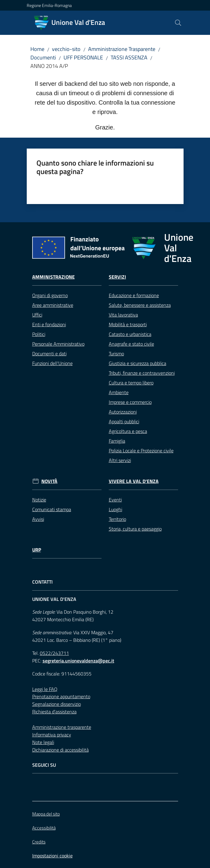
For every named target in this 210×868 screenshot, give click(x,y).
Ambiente (119, 392)
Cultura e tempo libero (131, 383)
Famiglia (117, 441)
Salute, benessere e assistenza (140, 305)
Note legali (43, 742)
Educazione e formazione (134, 295)
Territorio (117, 519)
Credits (39, 842)
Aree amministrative (53, 305)
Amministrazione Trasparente (122, 49)
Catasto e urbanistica (130, 334)
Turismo (116, 354)
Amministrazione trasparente (62, 727)
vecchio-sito (66, 49)
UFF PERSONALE (83, 57)
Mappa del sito (46, 814)
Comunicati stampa (52, 509)
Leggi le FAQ (45, 689)
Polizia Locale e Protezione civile (141, 451)
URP (37, 550)
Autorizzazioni (123, 412)
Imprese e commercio (130, 402)
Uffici (37, 315)
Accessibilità (44, 828)
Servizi (117, 277)
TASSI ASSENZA (129, 57)
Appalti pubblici (124, 421)
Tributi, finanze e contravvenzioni (142, 373)
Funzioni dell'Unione (52, 363)
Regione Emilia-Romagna (49, 5)
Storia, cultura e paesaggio (135, 529)
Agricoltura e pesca (128, 431)
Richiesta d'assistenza (54, 712)
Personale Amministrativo (58, 344)
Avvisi (38, 519)
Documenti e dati (49, 354)
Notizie (39, 500)
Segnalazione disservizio (57, 704)
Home (37, 49)
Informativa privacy (52, 735)
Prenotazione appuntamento (61, 696)
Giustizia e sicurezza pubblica (138, 363)
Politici (39, 334)
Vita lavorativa (123, 315)
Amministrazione (53, 277)
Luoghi (115, 509)
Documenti (43, 57)
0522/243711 (54, 653)
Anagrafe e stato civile (131, 344)
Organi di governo (50, 295)
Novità (49, 481)
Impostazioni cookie (52, 856)
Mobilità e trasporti (128, 324)
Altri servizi (120, 460)
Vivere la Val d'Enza (134, 481)
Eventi (115, 500)
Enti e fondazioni (49, 324)
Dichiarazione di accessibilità (60, 750)
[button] (178, 23)
